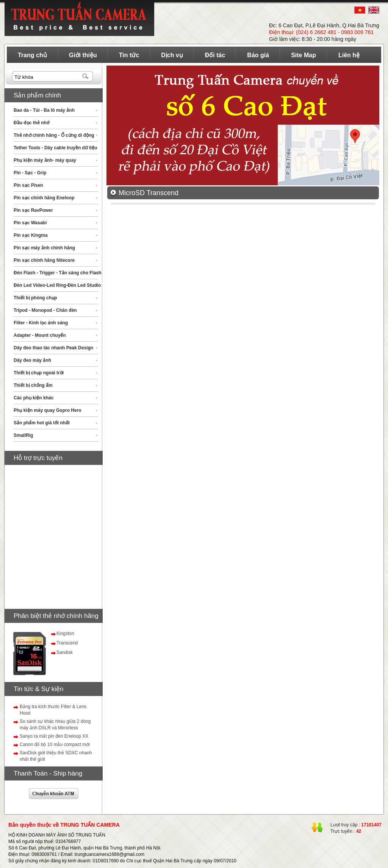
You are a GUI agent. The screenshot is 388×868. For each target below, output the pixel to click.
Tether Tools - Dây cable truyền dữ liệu (55, 148)
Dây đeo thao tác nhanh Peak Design (53, 348)
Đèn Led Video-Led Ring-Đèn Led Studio (57, 285)
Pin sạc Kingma (31, 235)
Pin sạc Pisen (28, 185)
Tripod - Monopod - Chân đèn (45, 310)
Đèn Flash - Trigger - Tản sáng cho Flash (58, 273)
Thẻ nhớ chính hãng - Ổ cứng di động (54, 135)
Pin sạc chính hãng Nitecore (44, 260)
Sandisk (65, 652)
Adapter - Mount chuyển (40, 335)
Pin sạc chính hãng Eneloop (44, 198)
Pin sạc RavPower (33, 210)
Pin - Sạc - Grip (30, 173)
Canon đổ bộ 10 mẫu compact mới (55, 744)
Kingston (65, 633)
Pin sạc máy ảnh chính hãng (44, 248)
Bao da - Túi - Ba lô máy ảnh (44, 110)
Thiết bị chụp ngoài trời (39, 373)
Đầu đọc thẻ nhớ (31, 123)
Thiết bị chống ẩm (33, 385)
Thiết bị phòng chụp (35, 298)
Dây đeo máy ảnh (32, 360)
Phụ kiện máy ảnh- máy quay (45, 160)
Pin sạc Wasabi (30, 223)
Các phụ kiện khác (34, 398)
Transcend (67, 643)
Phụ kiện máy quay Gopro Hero (48, 410)
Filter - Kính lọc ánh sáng (41, 323)
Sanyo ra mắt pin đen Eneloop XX (54, 736)
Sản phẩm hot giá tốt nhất (42, 423)
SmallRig (23, 435)
